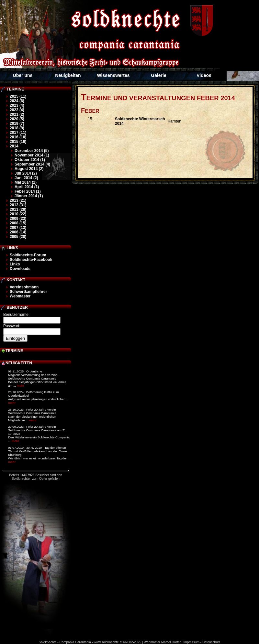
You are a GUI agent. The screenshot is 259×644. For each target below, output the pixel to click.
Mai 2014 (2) (26, 182)
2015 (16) (18, 142)
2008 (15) (18, 223)
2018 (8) (17, 128)
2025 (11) (18, 96)
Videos (204, 75)
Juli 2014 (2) (26, 173)
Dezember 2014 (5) (32, 151)
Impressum (191, 642)
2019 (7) (17, 123)
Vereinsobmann (24, 287)
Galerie (158, 75)
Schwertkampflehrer (28, 292)
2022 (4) (17, 110)
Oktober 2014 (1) (30, 160)
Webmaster (20, 296)
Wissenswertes (113, 75)
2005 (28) (18, 237)
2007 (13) (18, 228)
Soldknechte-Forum (28, 255)
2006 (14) (18, 232)
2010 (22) (18, 214)
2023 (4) (17, 105)
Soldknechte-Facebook (31, 260)
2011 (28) (18, 209)
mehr (21, 386)
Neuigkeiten (68, 75)
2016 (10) (18, 137)
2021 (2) (17, 114)
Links (15, 264)
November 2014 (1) (32, 155)
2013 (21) (18, 200)
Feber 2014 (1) (28, 191)
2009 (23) (18, 219)
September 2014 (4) (32, 164)
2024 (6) (17, 101)
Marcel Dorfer (171, 642)
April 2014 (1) (27, 187)
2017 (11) (18, 133)
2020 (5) (17, 119)
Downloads (20, 269)
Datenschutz (211, 642)
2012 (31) (18, 205)
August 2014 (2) (29, 169)
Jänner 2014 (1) (29, 196)
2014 (14, 146)
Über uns (23, 75)
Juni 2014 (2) (26, 178)
